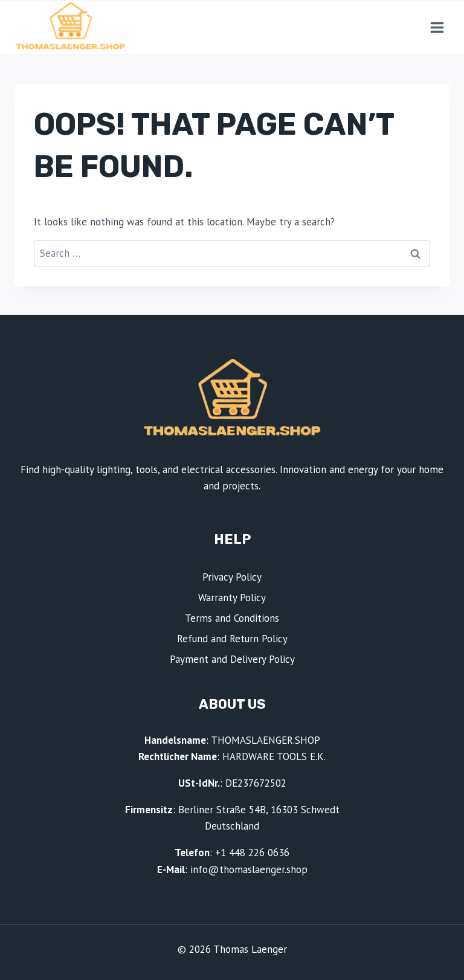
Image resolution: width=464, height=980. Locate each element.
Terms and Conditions (232, 618)
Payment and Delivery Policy (232, 659)
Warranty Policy (232, 598)
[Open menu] (437, 27)
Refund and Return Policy (232, 639)
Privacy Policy (232, 577)
